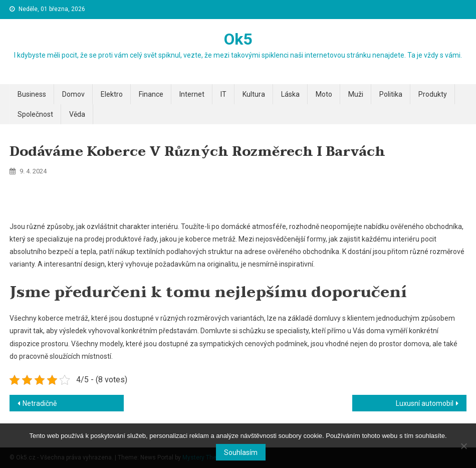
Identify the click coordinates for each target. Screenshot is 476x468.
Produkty (433, 94)
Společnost (35, 114)
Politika (391, 94)
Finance (151, 94)
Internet (192, 94)
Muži (356, 94)
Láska (290, 94)
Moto (324, 94)
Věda (77, 114)
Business (32, 94)
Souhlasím (241, 452)
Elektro (112, 94)
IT (223, 94)
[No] (463, 446)
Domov (73, 94)
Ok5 (238, 39)
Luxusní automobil (425, 403)
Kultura (254, 94)
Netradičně (40, 403)
